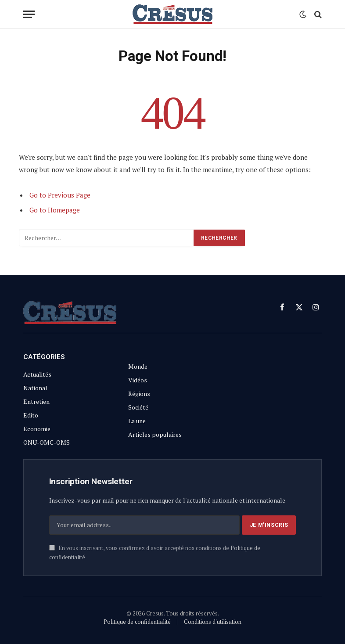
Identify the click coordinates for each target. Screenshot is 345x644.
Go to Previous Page (60, 195)
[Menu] (29, 14)
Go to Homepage (55, 210)
